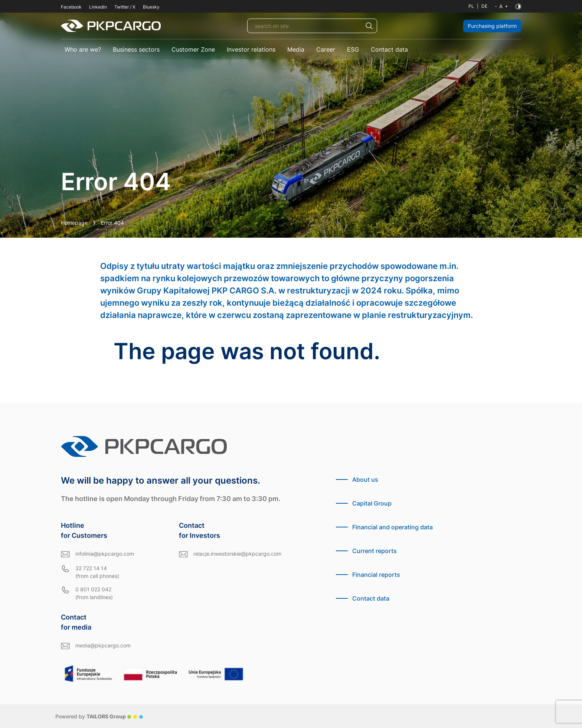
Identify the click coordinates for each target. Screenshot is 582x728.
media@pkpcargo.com (103, 645)
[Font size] (501, 6)
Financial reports (376, 575)
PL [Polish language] (471, 6)
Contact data (389, 49)
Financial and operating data (393, 527)
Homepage (74, 223)
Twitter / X (125, 7)
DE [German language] (484, 6)
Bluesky (151, 7)
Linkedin (98, 7)
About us (365, 480)
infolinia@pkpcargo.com (105, 554)
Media (296, 49)
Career (326, 49)
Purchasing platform (492, 26)
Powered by (99, 716)
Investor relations (251, 49)
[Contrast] (518, 6)
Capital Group (372, 503)
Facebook (71, 7)
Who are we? (83, 49)
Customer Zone (193, 49)
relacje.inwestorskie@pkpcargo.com (237, 554)
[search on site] (312, 26)
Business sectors (136, 49)
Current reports (375, 551)
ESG (353, 49)
